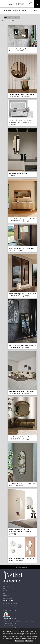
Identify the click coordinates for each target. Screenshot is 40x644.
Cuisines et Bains (8, 598)
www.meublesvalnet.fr (9, 628)
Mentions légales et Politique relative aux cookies (18, 621)
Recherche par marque (10, 606)
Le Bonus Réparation (9, 611)
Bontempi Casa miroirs (19, 11)
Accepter (29, 641)
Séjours (5, 589)
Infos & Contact (8, 626)
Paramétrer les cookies (10, 623)
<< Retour (35, 10)
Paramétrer (19, 641)
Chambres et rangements (11, 591)
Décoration (6, 11)
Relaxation (6, 586)
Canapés (5, 584)
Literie (4, 593)
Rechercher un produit (10, 603)
